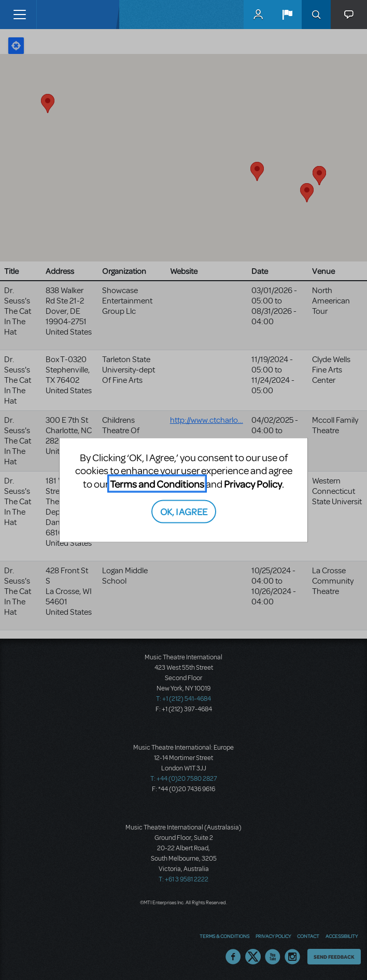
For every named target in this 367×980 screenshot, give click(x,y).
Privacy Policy (253, 483)
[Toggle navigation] (19, 15)
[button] (287, 15)
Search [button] (316, 15)
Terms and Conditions (157, 483)
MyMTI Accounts (258, 15)
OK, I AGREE (184, 511)
